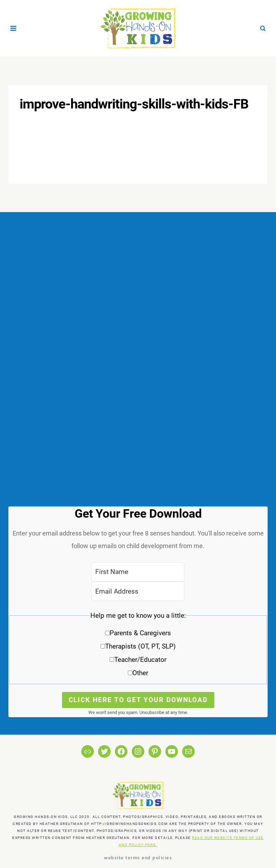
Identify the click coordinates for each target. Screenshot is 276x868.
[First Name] (138, 572)
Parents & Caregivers (140, 633)
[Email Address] (138, 591)
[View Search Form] (263, 28)
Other (140, 673)
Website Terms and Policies (138, 857)
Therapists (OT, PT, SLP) (140, 646)
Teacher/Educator (140, 660)
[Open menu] (13, 28)
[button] (138, 647)
